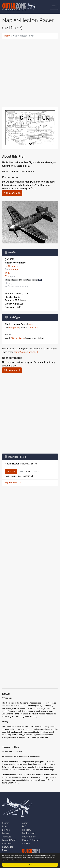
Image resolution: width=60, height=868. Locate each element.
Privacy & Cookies (31, 840)
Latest (5, 826)
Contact (26, 843)
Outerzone (33, 328)
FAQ (24, 826)
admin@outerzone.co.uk (26, 352)
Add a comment (12, 370)
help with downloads (13, 483)
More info (21, 860)
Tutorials (7, 837)
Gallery (6, 833)
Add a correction (12, 193)
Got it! (30, 865)
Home (7, 36)
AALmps (15, 270)
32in (7, 276)
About (25, 823)
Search (6, 823)
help (31, 324)
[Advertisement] (30, 71)
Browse (6, 830)
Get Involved (28, 833)
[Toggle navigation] (54, 7)
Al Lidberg (13, 266)
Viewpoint (7, 843)
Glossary (26, 830)
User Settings (29, 837)
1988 (7, 273)
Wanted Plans (9, 840)
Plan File (11, 472)
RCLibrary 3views (18, 338)
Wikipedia (14, 328)
